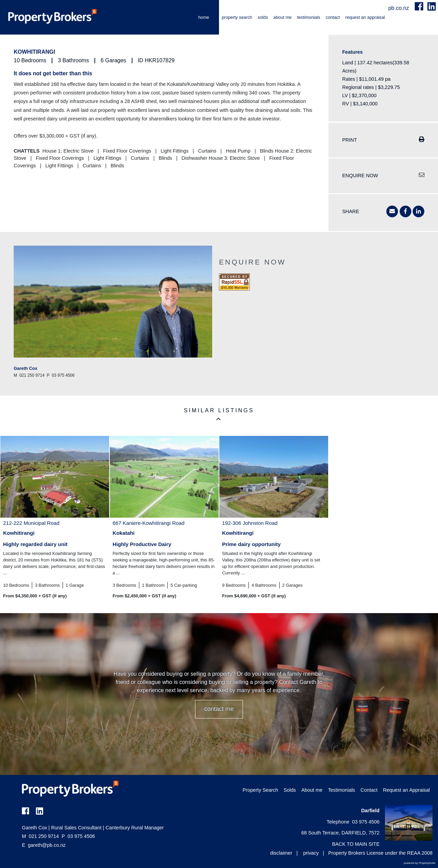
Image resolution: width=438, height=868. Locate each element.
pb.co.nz (400, 8)
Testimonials (309, 17)
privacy (311, 853)
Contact (333, 17)
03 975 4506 (78, 836)
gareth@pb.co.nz (47, 845)
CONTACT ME (219, 709)
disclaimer (281, 853)
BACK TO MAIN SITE (356, 844)
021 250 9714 (40, 836)
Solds (263, 17)
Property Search (237, 17)
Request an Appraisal (365, 17)
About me (282, 17)
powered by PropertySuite (420, 863)
